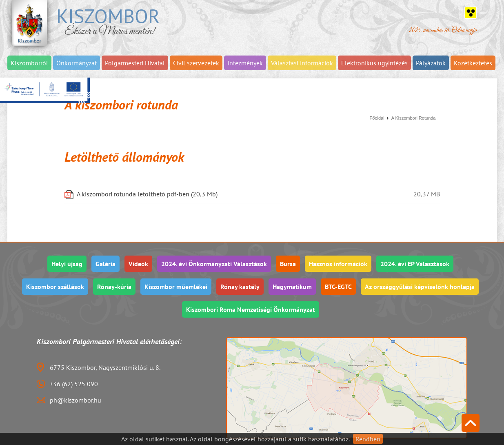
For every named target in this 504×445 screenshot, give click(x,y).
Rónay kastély (240, 287)
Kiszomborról (29, 63)
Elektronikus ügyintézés (374, 63)
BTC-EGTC (338, 287)
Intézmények (245, 63)
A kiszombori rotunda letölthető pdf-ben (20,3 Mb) (147, 194)
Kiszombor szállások (55, 287)
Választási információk (302, 63)
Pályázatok (431, 63)
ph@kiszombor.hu (75, 400)
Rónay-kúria (114, 287)
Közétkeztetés (473, 63)
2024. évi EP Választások (415, 264)
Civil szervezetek (196, 63)
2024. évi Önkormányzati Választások (214, 264)
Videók (138, 264)
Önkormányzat (77, 63)
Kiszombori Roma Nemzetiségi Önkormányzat (251, 309)
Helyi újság (67, 264)
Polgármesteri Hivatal (135, 63)
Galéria (105, 264)
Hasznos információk (338, 264)
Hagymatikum (292, 287)
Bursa (288, 264)
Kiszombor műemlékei (176, 287)
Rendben (368, 439)
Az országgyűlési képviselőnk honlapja (420, 287)
